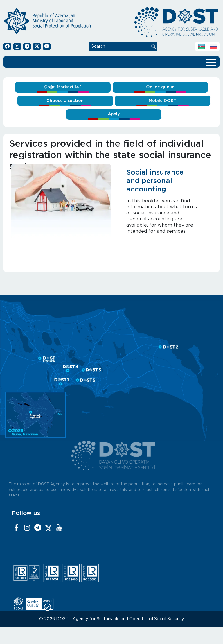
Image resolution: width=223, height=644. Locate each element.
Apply (114, 114)
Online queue (160, 87)
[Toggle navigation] (211, 62)
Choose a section (65, 101)
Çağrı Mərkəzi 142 (63, 87)
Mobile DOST (163, 101)
